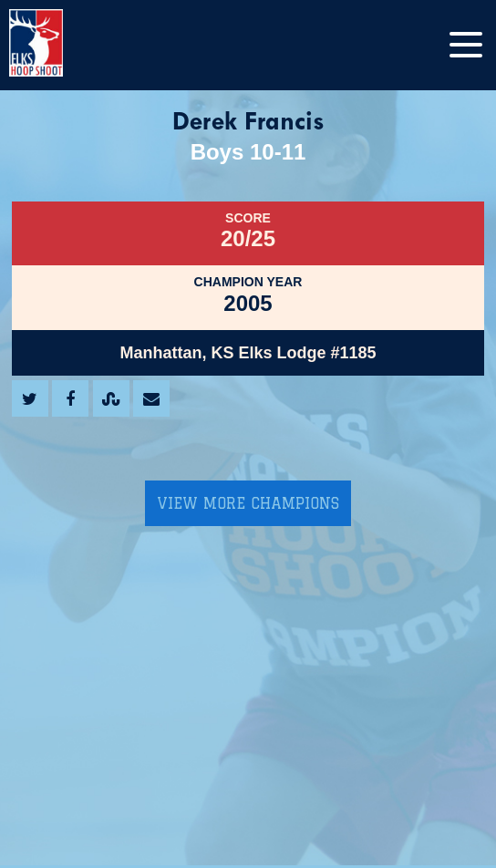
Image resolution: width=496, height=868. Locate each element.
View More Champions (248, 503)
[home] (55, 45)
